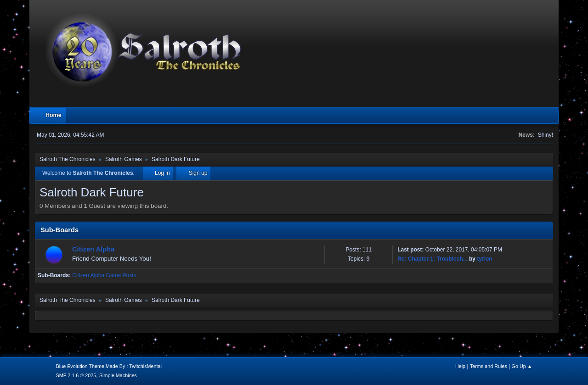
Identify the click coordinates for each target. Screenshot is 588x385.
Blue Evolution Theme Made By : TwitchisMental (109, 366)
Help (460, 366)
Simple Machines (118, 375)
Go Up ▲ (522, 366)
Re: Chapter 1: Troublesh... (433, 259)
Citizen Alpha (93, 249)
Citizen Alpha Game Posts (104, 275)
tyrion (484, 259)
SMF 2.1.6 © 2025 (76, 375)
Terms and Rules (489, 366)
